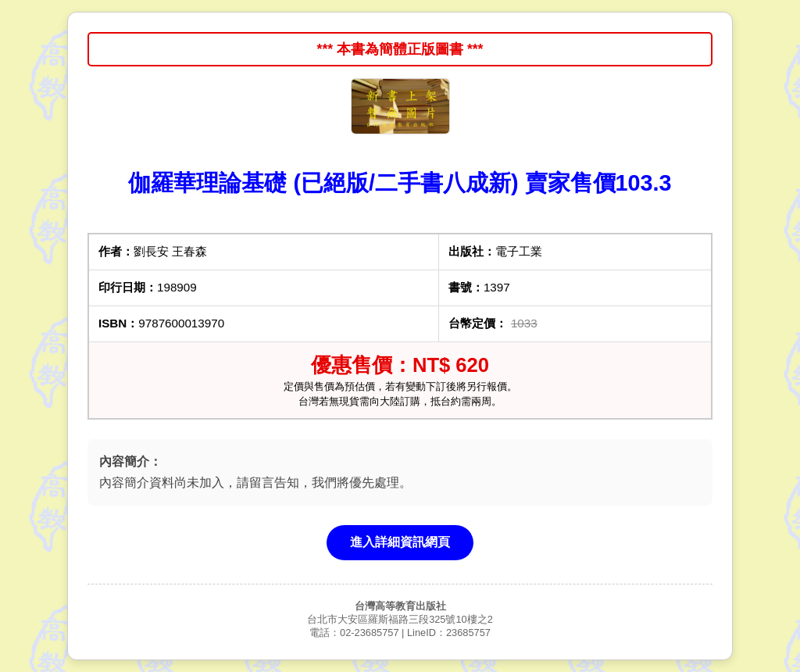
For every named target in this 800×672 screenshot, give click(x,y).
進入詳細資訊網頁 (400, 542)
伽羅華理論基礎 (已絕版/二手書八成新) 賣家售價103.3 (400, 183)
